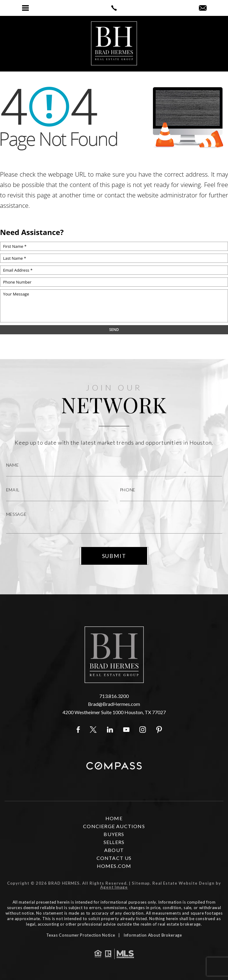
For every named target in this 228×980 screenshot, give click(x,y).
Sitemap (141, 883)
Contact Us (114, 858)
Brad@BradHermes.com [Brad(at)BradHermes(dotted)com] (114, 704)
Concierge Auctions (114, 826)
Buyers (114, 834)
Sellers (114, 842)
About (114, 850)
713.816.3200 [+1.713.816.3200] (114, 696)
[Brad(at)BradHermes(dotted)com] (203, 8)
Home (114, 818)
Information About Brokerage (153, 935)
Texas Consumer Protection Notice (81, 935)
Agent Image (114, 887)
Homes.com (114, 866)
